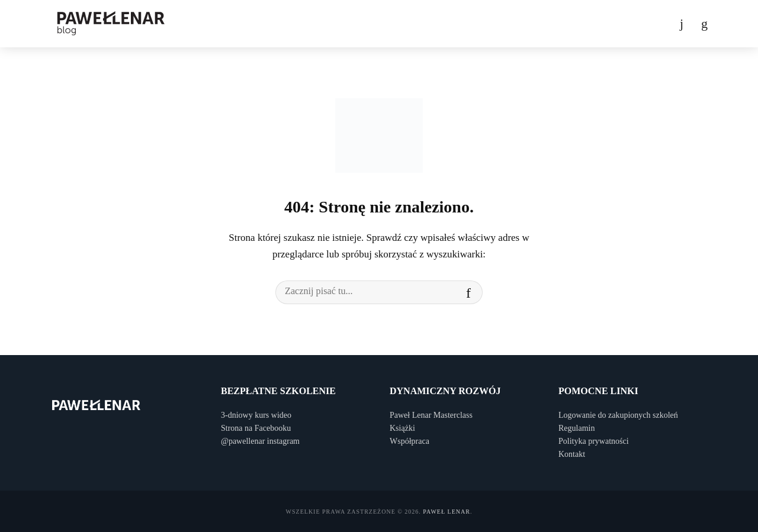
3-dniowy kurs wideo (256, 415)
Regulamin (576, 428)
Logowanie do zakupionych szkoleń (618, 415)
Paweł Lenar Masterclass (431, 415)
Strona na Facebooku (256, 428)
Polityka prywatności (594, 441)
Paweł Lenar (447, 512)
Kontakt (572, 454)
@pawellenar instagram (260, 441)
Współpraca (409, 441)
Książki (402, 428)
